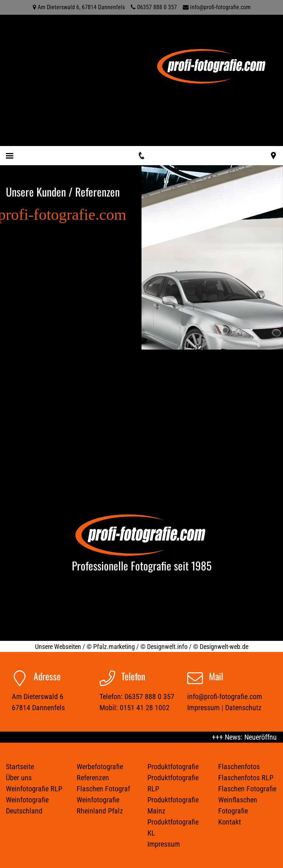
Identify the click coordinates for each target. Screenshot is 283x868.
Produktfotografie (173, 767)
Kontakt (230, 822)
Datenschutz (243, 708)
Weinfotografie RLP (34, 789)
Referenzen (93, 778)
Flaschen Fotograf (103, 789)
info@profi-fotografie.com (220, 7)
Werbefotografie (100, 767)
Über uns (19, 778)
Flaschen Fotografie (247, 789)
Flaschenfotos (239, 767)
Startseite (20, 767)
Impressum (203, 708)
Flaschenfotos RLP (246, 778)
